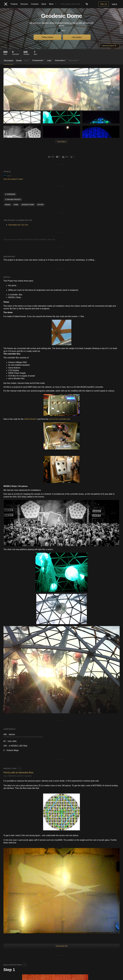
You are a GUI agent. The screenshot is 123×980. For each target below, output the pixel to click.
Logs (50, 60)
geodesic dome (28, 205)
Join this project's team (13, 179)
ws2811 (8, 205)
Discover (24, 4)
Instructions (60, 60)
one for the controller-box (59, 419)
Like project (77, 37)
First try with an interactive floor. (20, 772)
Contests (35, 4)
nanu (62, 31)
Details (19, 61)
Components (38, 60)
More (53, 4)
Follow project (48, 37)
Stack (44, 4)
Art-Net (40, 205)
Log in (114, 4)
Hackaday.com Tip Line (18, 225)
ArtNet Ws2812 (30, 419)
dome (16, 205)
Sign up (104, 4)
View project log (62, 946)
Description (9, 61)
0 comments (28, 776)
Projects (14, 4)
